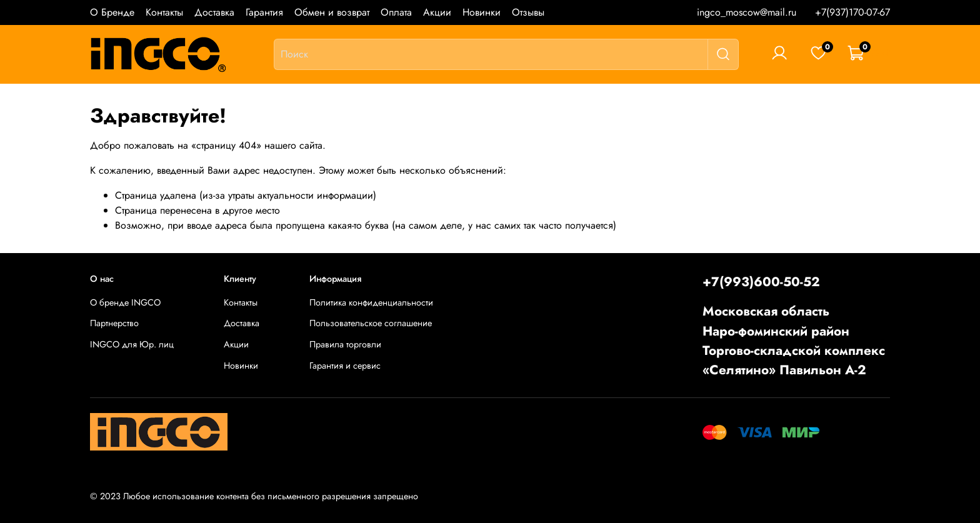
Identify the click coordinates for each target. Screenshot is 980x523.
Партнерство (114, 323)
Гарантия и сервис (345, 366)
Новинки (482, 12)
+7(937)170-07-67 (852, 12)
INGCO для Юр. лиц (132, 344)
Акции (437, 12)
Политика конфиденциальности (371, 302)
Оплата (396, 12)
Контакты (164, 12)
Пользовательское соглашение (371, 323)
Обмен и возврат (332, 12)
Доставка (214, 12)
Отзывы (528, 12)
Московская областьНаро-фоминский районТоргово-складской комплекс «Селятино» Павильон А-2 (794, 341)
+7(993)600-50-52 (761, 282)
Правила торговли (345, 344)
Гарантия (264, 12)
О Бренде (112, 12)
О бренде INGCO (125, 302)
